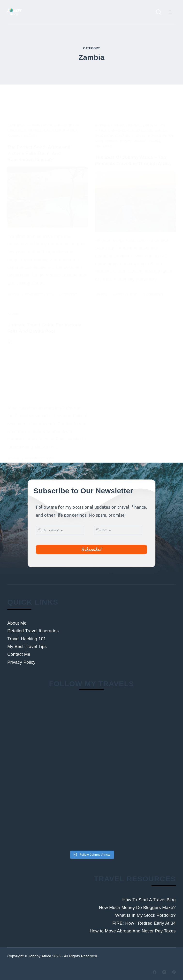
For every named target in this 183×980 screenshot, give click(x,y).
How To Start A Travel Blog (149, 900)
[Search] (159, 12)
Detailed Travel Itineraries (33, 631)
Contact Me (19, 655)
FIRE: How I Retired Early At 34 (144, 923)
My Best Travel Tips (27, 647)
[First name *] (60, 529)
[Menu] (171, 12)
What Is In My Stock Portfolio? (145, 916)
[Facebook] (155, 972)
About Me (17, 623)
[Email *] (118, 529)
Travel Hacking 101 (27, 639)
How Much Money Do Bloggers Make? (137, 908)
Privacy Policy (21, 662)
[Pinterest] (174, 972)
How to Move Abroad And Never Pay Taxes (133, 931)
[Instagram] (164, 972)
